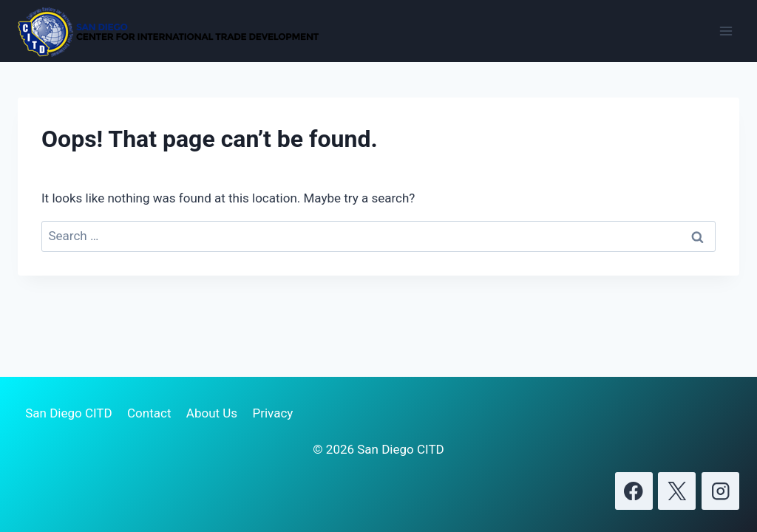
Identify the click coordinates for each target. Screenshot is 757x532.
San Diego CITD (68, 413)
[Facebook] (634, 491)
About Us (212, 413)
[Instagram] (720, 491)
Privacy (272, 413)
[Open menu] (726, 31)
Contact (149, 413)
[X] (677, 491)
